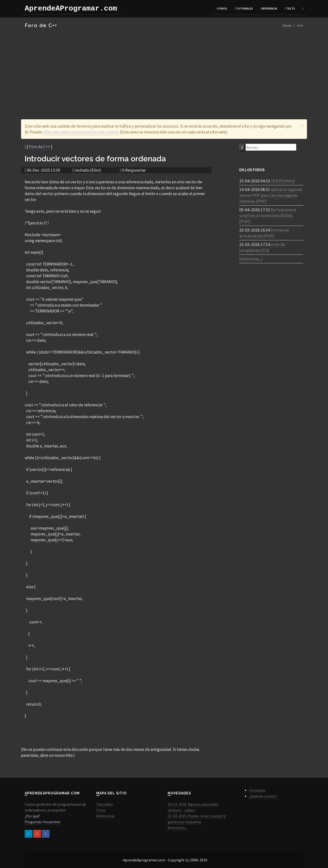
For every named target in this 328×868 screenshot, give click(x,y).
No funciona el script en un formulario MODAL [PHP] (268, 216)
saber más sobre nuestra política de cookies (81, 132)
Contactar (257, 790)
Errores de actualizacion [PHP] (264, 233)
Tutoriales (244, 8)
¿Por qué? (32, 816)
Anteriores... (177, 828)
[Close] (302, 125)
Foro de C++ (40, 147)
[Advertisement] (164, 70)
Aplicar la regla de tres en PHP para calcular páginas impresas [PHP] (271, 195)
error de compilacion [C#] (262, 247)
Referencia (269, 8)
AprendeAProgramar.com (71, 9)
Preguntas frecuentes (43, 822)
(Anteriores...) (251, 259)
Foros (222, 8)
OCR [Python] (283, 181)
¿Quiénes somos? (263, 796)
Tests (290, 8)
